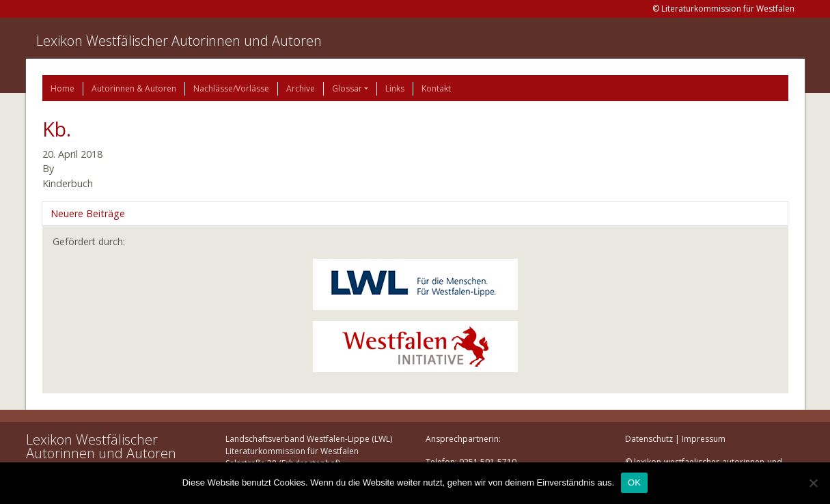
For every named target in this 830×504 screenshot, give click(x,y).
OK (634, 482)
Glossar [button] (347, 88)
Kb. (57, 129)
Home (63, 88)
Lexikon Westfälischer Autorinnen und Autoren (179, 41)
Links (395, 88)
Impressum (704, 439)
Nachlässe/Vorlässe (231, 88)
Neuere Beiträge (88, 213)
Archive (301, 88)
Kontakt (436, 88)
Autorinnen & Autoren (134, 88)
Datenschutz (649, 439)
